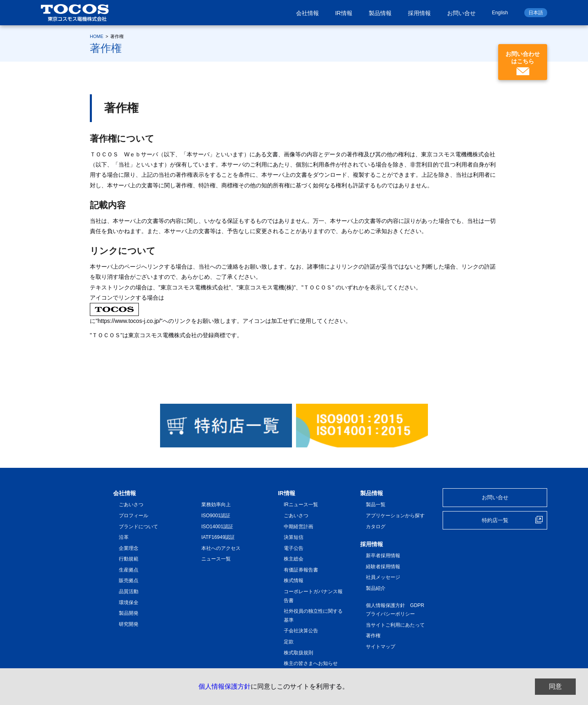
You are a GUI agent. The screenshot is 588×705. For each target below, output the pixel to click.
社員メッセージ (383, 577)
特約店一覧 (495, 520)
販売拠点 (129, 580)
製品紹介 (376, 588)
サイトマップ (381, 647)
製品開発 (129, 613)
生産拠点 (129, 570)
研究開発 (129, 624)
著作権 (373, 636)
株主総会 (294, 559)
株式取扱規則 (298, 653)
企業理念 (129, 548)
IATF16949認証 (218, 537)
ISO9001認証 (216, 516)
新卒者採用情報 (383, 556)
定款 (289, 642)
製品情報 (380, 13)
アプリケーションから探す (395, 516)
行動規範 (129, 559)
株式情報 (294, 580)
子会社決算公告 (301, 631)
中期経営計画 (298, 527)
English (500, 13)
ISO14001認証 (217, 527)
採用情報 (419, 13)
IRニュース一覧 (301, 505)
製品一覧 (376, 505)
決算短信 (294, 537)
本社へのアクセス (221, 548)
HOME (97, 36)
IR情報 (344, 13)
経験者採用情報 (383, 567)
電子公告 (294, 548)
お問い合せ (461, 13)
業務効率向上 (216, 505)
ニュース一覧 (216, 559)
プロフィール (134, 516)
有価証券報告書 (301, 570)
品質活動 (129, 592)
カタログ (376, 527)
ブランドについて (138, 527)
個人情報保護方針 (225, 686)
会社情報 (307, 13)
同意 (555, 686)
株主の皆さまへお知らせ (311, 663)
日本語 (536, 13)
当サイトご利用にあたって (395, 625)
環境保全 (129, 603)
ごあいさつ (131, 505)
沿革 (124, 537)
